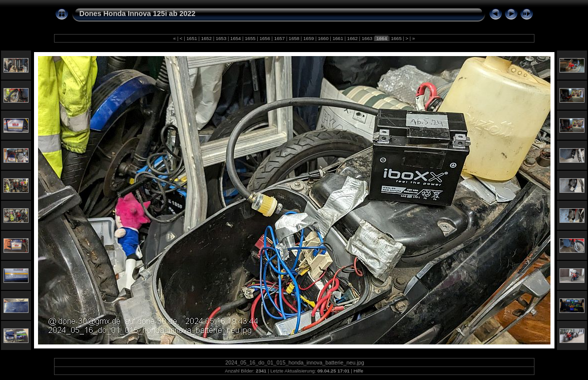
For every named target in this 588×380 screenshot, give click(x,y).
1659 (309, 38)
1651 (192, 38)
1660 (324, 38)
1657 (279, 38)
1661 (338, 38)
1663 (367, 38)
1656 (265, 38)
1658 (294, 38)
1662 (353, 38)
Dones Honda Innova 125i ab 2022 (138, 14)
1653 (221, 38)
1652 (206, 38)
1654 (235, 38)
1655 (250, 38)
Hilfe (359, 371)
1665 (396, 38)
